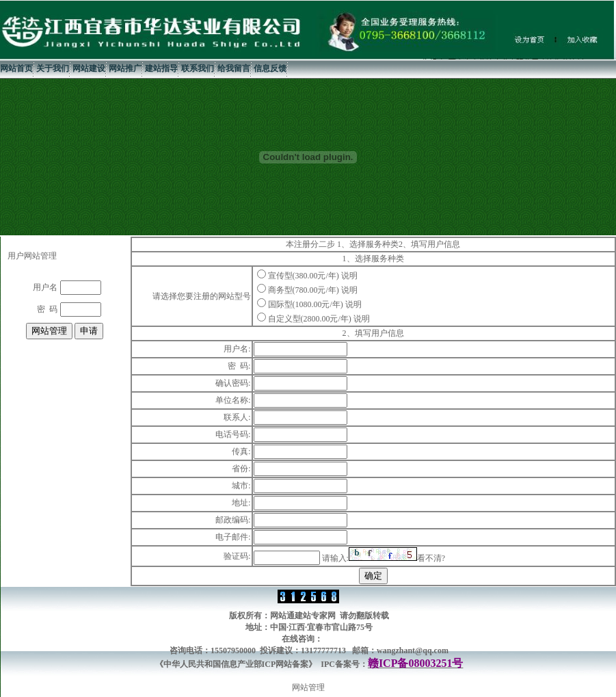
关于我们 (53, 68)
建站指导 (161, 68)
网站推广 (125, 68)
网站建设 (89, 68)
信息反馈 (270, 68)
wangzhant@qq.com (413, 650)
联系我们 (198, 68)
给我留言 (234, 68)
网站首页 (16, 68)
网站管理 (308, 687)
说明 (349, 276)
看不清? (431, 558)
